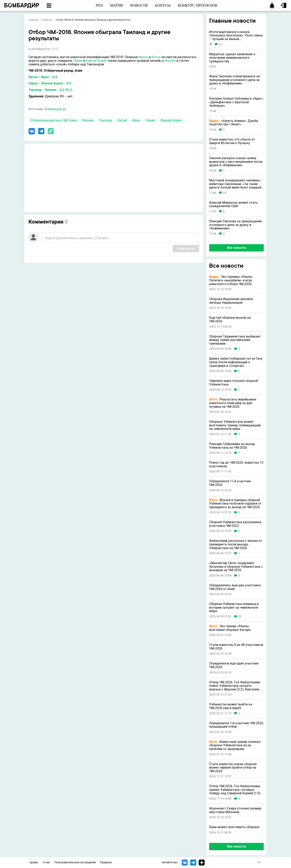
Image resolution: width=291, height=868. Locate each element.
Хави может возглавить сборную (234, 827)
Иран (136, 120)
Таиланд (105, 120)
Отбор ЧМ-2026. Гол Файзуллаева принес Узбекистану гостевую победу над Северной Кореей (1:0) (235, 790)
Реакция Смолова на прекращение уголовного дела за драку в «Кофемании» (235, 225)
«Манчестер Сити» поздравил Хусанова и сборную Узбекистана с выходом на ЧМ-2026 (236, 567)
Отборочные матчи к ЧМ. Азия (53, 120)
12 (220, 44)
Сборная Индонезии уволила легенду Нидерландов (231, 301)
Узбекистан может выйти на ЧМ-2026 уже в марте (231, 706)
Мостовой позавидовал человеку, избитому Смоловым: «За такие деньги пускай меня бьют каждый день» (235, 184)
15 (225, 193)
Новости (47, 20)
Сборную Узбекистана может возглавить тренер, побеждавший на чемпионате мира (235, 425)
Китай (122, 120)
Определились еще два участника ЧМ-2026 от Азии (235, 587)
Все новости (236, 248)
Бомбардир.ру (55, 109)
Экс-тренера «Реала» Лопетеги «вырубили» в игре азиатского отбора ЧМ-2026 (231, 280)
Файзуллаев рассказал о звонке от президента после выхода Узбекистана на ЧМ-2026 (236, 544)
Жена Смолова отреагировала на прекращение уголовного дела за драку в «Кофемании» (235, 80)
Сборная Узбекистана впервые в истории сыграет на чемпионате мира (234, 608)
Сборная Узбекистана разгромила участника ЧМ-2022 (235, 524)
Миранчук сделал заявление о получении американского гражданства (232, 58)
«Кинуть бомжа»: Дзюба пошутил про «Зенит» (234, 123)
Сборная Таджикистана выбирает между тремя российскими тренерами (235, 340)
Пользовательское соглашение (75, 862)
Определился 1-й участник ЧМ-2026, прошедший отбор (236, 725)
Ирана (143, 57)
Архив (34, 862)
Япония (170, 61)
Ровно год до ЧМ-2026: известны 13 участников (236, 464)
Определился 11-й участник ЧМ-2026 (230, 483)
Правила (106, 862)
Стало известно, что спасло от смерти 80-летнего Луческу (232, 141)
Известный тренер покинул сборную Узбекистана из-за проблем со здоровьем (235, 745)
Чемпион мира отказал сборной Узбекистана (234, 383)
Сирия (150, 120)
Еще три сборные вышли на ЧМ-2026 (230, 319)
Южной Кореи (96, 61)
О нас (46, 862)
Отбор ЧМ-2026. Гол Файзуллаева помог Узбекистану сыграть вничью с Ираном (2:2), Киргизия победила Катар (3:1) (235, 686)
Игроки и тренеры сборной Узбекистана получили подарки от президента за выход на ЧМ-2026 (235, 504)
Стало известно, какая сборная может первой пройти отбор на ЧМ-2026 (233, 768)
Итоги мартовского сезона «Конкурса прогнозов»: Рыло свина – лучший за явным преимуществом (236, 36)
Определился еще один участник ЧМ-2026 (234, 665)
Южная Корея (171, 120)
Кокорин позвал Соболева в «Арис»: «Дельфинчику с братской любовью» (236, 102)
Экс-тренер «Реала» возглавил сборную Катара (230, 628)
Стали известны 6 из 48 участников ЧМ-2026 (236, 647)
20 (240, 616)
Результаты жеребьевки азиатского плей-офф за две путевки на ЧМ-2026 (233, 403)
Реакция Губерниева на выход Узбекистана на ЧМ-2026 (232, 446)
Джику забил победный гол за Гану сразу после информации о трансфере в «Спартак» (236, 362)
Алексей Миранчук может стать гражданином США (233, 204)
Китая (156, 57)
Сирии (78, 61)
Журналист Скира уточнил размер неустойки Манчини (235, 810)
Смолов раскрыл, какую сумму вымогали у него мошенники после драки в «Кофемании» (236, 162)
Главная (33, 20)
